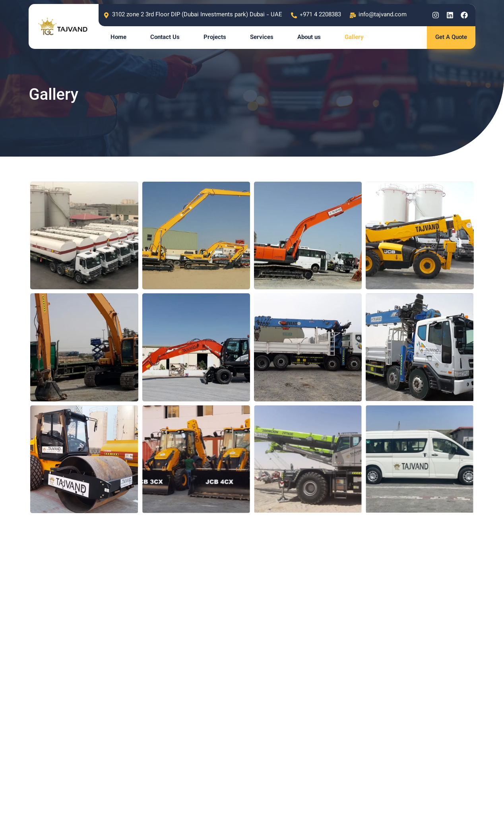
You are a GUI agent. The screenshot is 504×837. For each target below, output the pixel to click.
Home (118, 38)
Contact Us (165, 38)
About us (309, 38)
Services (262, 38)
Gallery (354, 38)
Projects (215, 38)
